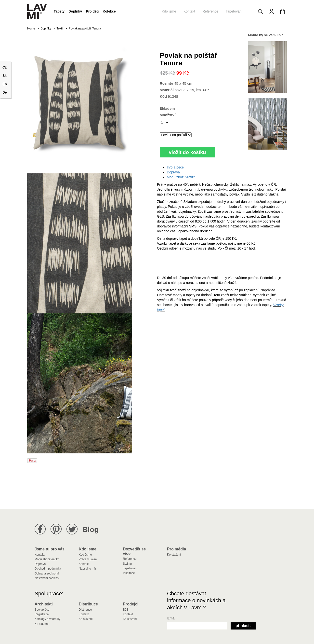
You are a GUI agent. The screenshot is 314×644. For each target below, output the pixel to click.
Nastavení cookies (47, 578)
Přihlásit (243, 626)
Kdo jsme (169, 11)
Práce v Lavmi (88, 559)
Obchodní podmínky (48, 569)
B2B (126, 610)
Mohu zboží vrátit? (181, 177)
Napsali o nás (88, 569)
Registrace (42, 614)
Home (31, 28)
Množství (168, 115)
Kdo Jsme (85, 555)
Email (172, 618)
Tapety (59, 11)
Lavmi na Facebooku (40, 529)
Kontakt (189, 11)
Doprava (173, 172)
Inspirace (129, 573)
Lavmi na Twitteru (72, 529)
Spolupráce (42, 610)
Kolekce (109, 11)
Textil (60, 28)
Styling (127, 564)
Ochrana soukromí (47, 574)
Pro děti (92, 11)
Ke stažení (174, 555)
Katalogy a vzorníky (47, 619)
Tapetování (234, 11)
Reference (210, 11)
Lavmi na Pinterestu (56, 529)
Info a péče (175, 167)
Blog (91, 529)
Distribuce (85, 610)
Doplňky (75, 11)
